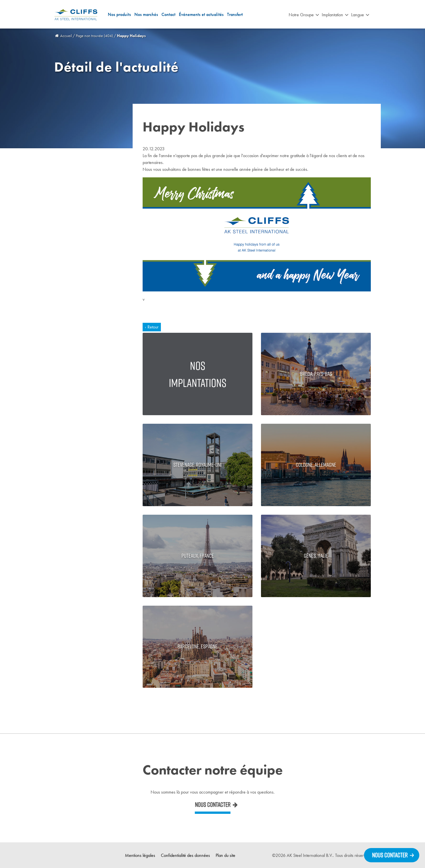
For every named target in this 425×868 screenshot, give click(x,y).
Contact (168, 14)
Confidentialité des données (185, 855)
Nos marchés (146, 14)
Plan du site (225, 855)
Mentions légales (140, 855)
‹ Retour (152, 327)
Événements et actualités (201, 14)
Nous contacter (213, 805)
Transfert (235, 14)
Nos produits (119, 14)
